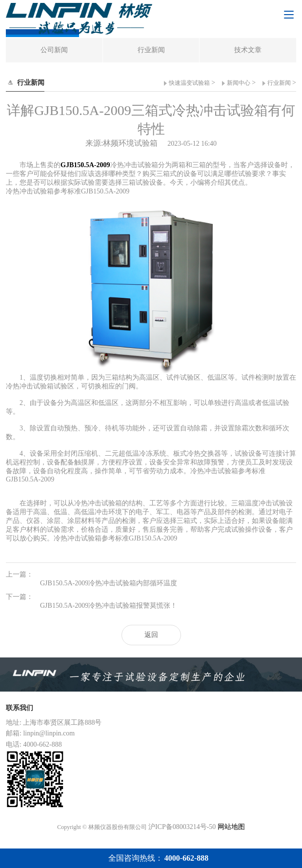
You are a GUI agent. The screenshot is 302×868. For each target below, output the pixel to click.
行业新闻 (279, 83)
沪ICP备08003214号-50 (182, 827)
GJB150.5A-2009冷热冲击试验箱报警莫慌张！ (109, 606)
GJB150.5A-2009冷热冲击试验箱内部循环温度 (109, 583)
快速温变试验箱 (189, 83)
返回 (151, 635)
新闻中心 (239, 83)
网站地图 (231, 827)
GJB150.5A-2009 (85, 165)
